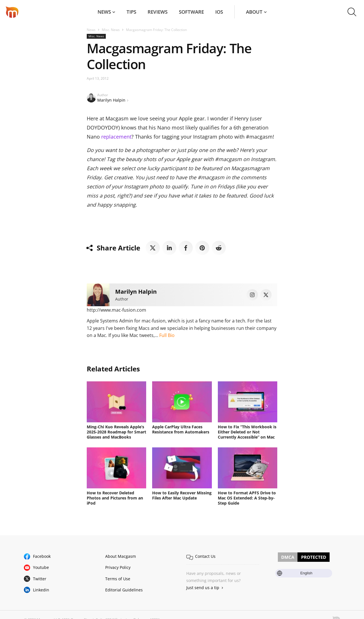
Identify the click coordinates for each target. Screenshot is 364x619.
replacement (116, 137)
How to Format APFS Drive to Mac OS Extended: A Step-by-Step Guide (247, 498)
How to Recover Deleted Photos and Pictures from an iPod (115, 498)
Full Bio (167, 335)
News (104, 12)
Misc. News (111, 30)
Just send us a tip (203, 588)
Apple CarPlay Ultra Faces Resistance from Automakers (181, 429)
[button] (352, 12)
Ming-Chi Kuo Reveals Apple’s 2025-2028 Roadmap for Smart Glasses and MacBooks (116, 432)
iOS (219, 12)
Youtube (41, 567)
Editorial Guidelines (124, 590)
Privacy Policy (118, 567)
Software (191, 12)
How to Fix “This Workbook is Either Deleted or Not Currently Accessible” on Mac (247, 432)
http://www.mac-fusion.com (116, 310)
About (254, 12)
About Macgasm (121, 556)
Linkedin (41, 590)
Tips (131, 12)
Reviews (158, 12)
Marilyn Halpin (111, 100)
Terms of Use (118, 579)
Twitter (40, 579)
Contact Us (205, 556)
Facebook (42, 556)
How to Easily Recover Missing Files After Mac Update (182, 495)
